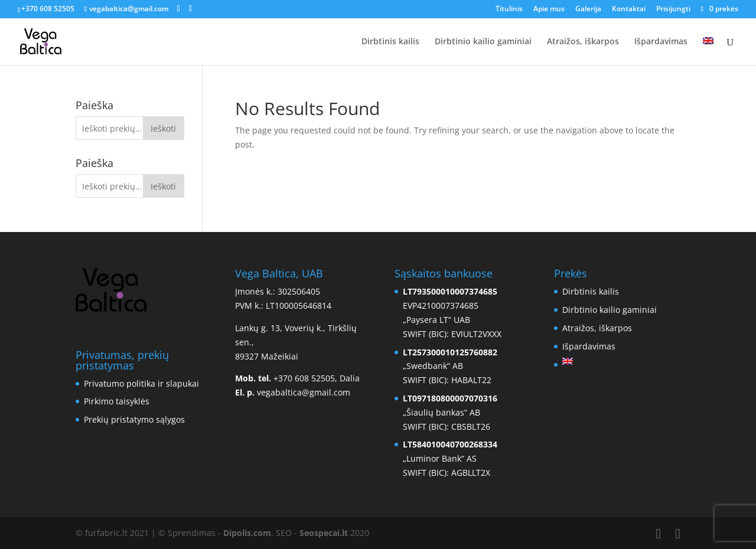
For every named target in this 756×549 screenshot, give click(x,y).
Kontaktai (629, 9)
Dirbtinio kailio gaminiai (483, 42)
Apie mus (549, 9)
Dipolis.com (247, 533)
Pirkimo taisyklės (117, 401)
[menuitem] (708, 51)
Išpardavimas (661, 42)
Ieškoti (163, 128)
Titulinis (509, 9)
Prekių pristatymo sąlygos (134, 419)
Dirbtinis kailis (390, 42)
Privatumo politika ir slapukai (141, 383)
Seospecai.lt (324, 533)
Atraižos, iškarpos (583, 42)
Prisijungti (673, 9)
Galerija (588, 9)
